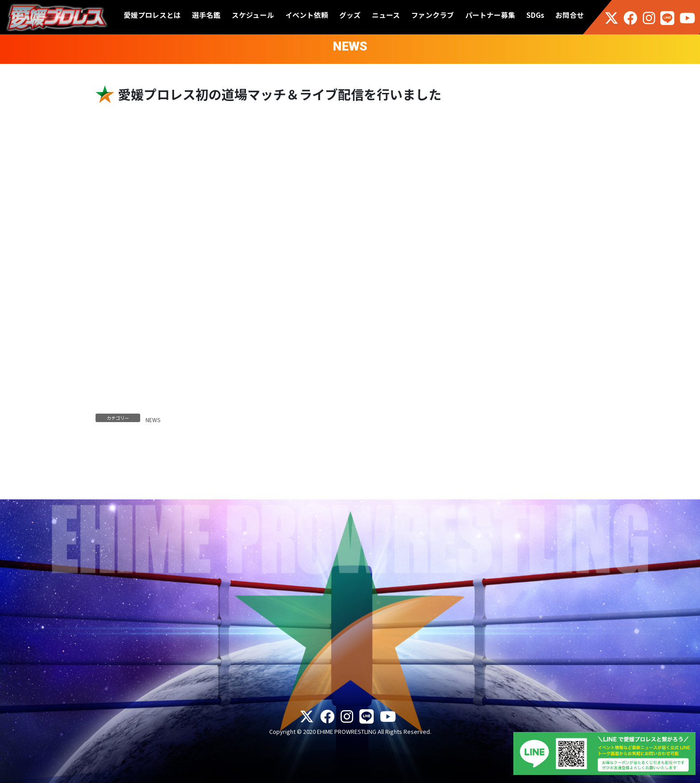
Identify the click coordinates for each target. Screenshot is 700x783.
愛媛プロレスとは (152, 15)
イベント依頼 (307, 15)
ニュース (386, 15)
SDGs (535, 15)
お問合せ (570, 15)
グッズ (350, 15)
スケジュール (253, 15)
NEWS (153, 420)
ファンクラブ (433, 15)
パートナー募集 (490, 15)
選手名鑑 (206, 15)
